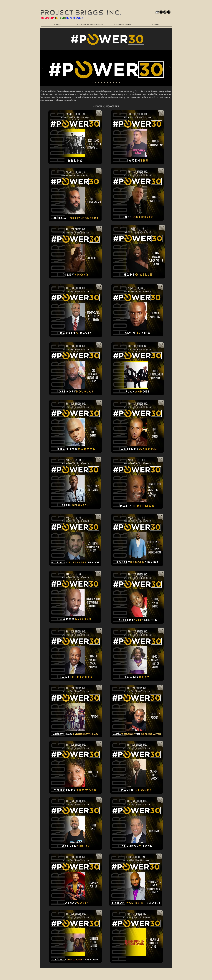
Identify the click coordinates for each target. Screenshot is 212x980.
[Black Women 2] (108, 82)
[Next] (170, 68)
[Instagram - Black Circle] (169, 12)
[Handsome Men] (102, 82)
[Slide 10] (114, 82)
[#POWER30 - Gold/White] (93, 82)
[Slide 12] (120, 82)
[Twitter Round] (165, 12)
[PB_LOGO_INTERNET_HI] (157, 12)
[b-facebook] (161, 12)
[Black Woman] (96, 82)
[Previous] (42, 68)
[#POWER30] (117, 82)
